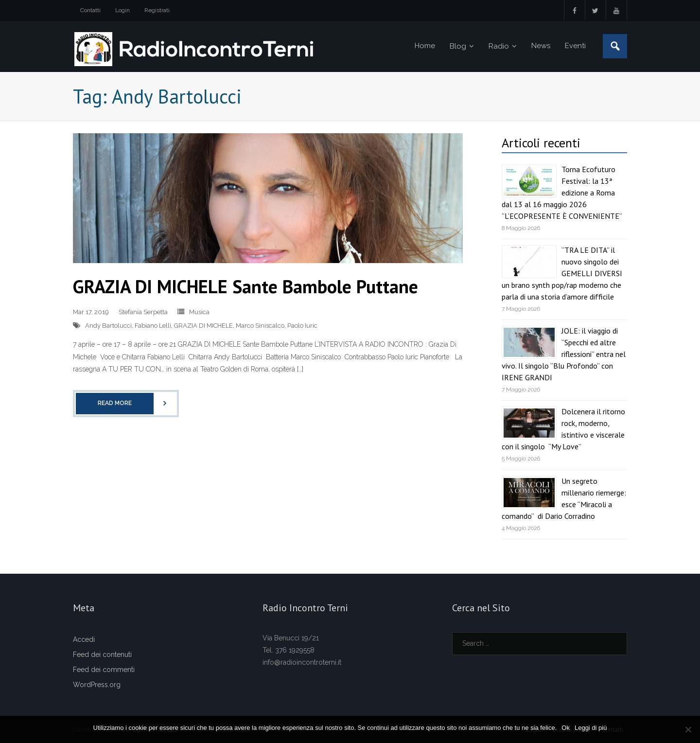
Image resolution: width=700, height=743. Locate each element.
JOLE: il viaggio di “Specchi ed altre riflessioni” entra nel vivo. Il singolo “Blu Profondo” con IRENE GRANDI (564, 354)
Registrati (157, 10)
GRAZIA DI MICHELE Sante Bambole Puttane (245, 286)
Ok (566, 728)
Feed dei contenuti (102, 655)
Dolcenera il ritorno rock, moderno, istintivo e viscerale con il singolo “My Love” (563, 429)
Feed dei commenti (104, 670)
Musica (199, 312)
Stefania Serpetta (143, 312)
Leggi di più (591, 728)
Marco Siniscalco (260, 326)
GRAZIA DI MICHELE (203, 326)
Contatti (90, 10)
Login (122, 10)
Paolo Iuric (302, 326)
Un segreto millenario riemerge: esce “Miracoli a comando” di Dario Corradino (564, 498)
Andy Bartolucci (108, 326)
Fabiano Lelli (153, 326)
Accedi (84, 639)
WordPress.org (97, 685)
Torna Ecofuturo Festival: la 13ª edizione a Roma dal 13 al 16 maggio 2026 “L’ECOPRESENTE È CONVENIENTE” (562, 193)
